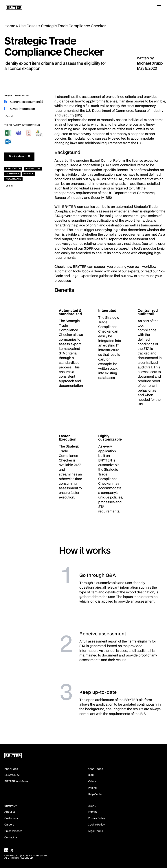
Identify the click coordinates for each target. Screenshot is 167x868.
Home (10, 26)
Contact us (11, 838)
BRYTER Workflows (16, 782)
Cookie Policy (96, 825)
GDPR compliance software (105, 249)
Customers (11, 818)
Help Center (95, 795)
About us (10, 812)
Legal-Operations (84, 276)
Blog (91, 775)
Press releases (13, 831)
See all (9, 116)
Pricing (92, 788)
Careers (9, 825)
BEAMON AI (12, 775)
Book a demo (17, 157)
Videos (92, 782)
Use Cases (28, 26)
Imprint (92, 812)
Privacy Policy (97, 818)
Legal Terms (96, 831)
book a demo (93, 272)
